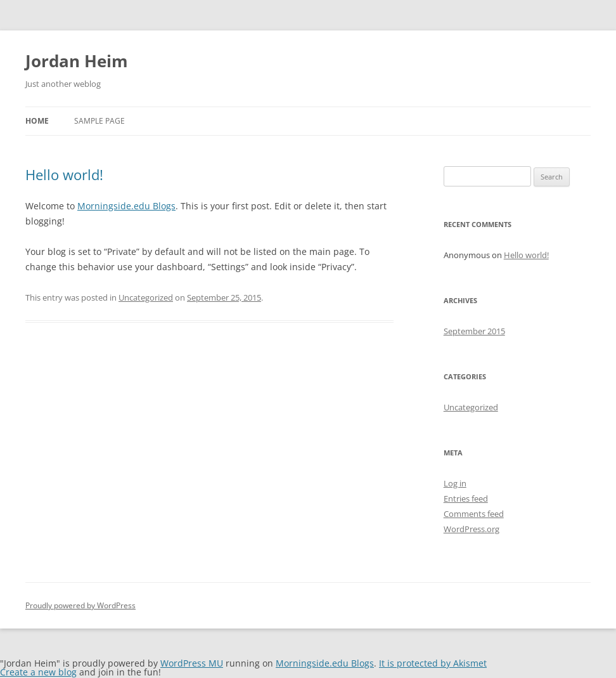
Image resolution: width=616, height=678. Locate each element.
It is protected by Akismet (433, 663)
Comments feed (474, 514)
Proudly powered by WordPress (80, 605)
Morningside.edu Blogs (126, 206)
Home (37, 121)
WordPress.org (472, 529)
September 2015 (474, 331)
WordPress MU (192, 663)
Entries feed (466, 499)
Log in (455, 483)
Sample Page (99, 121)
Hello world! (64, 174)
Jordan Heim (77, 61)
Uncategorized (146, 297)
